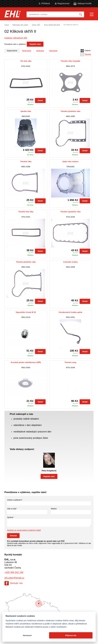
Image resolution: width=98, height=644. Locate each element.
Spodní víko (26, 111)
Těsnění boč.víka (26, 212)
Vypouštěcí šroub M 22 (26, 312)
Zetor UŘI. (36, 25)
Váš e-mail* (12, 509)
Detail (40, 100)
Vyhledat (81, 14)
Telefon (54, 509)
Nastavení (27, 635)
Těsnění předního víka (70, 111)
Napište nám (35, 44)
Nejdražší (40, 51)
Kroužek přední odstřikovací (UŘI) (26, 362)
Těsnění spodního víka (70, 212)
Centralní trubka (71, 262)
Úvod (7, 25)
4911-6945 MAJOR (52, 25)
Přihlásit (46, 3)
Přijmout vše (71, 635)
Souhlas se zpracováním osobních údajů (24, 530)
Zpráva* (10, 517)
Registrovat (63, 3)
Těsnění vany (70, 362)
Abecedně (53, 51)
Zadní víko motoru (70, 162)
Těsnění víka (26, 162)
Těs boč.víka (26, 61)
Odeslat (13, 536)
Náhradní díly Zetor (20, 25)
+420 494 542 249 (14, 572)
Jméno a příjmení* (15, 500)
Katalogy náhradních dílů (16, 38)
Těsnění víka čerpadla (70, 61)
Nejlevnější (27, 51)
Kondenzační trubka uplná (70, 312)
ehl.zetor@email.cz (14, 578)
